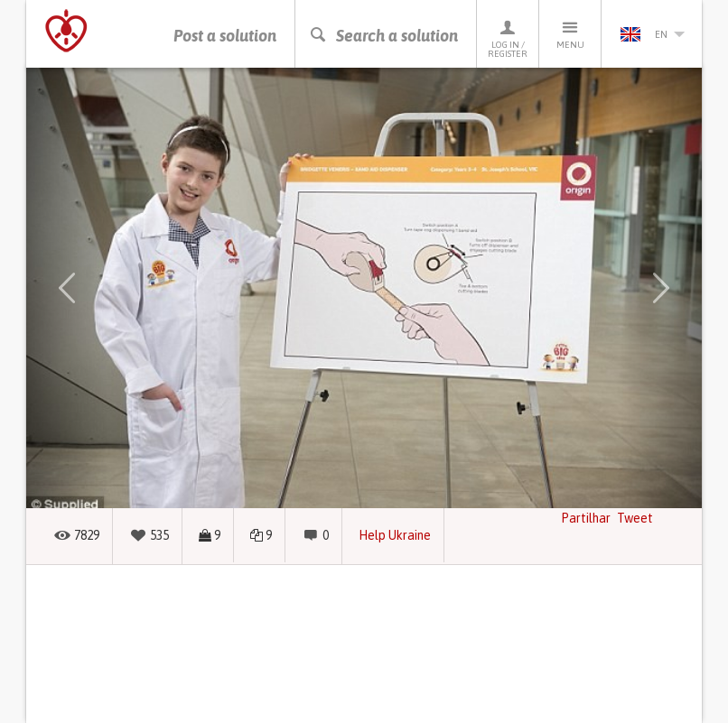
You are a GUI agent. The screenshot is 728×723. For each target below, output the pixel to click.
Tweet (635, 518)
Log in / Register (508, 38)
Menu (570, 34)
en (652, 34)
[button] (67, 288)
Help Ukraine (395, 535)
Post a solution (225, 36)
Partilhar (586, 518)
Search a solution (383, 36)
